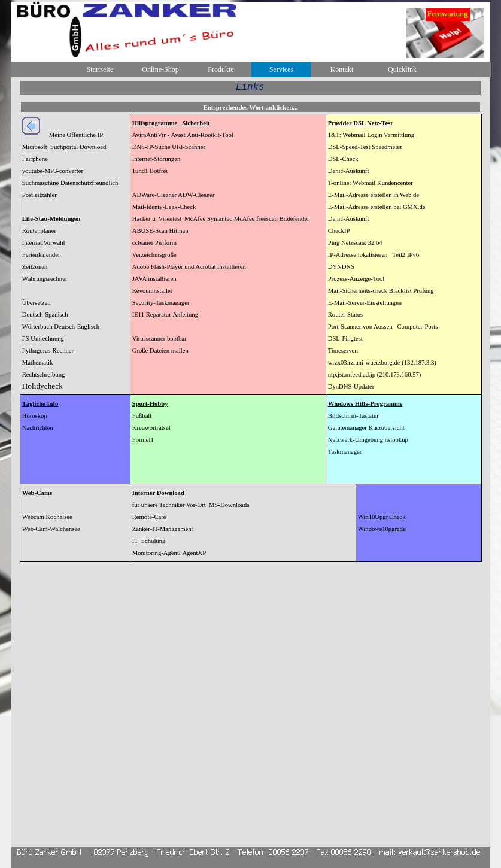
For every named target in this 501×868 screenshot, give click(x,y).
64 (379, 243)
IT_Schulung (149, 541)
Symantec (220, 219)
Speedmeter (387, 147)
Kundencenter (395, 183)
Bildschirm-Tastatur (353, 416)
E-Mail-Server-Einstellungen (365, 303)
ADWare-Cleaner (154, 195)
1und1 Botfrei (150, 171)
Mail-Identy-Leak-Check (164, 207)
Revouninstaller (152, 291)
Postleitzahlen (40, 195)
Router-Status (345, 315)
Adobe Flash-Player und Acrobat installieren (189, 267)
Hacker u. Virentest (157, 219)
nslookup (397, 440)
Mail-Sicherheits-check (358, 291)
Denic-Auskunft (349, 171)
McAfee (195, 219)
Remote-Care (149, 517)
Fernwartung (447, 13)
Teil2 (399, 255)
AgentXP (195, 553)
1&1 (334, 135)
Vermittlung (399, 135)
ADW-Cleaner (196, 195)
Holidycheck (42, 386)
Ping (334, 243)
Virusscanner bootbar (160, 339)
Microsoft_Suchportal (50, 147)
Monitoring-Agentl (157, 553)
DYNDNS (341, 267)
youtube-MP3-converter (53, 171)
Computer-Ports (417, 327)
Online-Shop (160, 69)
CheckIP (339, 231)
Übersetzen (37, 303)
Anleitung (185, 315)
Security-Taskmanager (161, 303)
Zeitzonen (35, 267)
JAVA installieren (154, 279)
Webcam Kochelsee (47, 517)
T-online (339, 183)
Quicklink (402, 69)
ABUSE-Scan (150, 231)
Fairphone (35, 159)
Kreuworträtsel (151, 428)
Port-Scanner (345, 327)
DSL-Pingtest (345, 339)
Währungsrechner (45, 279)
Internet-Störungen (157, 159)
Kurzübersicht (386, 428)
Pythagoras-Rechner (48, 350)
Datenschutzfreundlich (89, 183)
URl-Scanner (189, 147)
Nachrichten (38, 428)
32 (371, 243)
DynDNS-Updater (351, 386)
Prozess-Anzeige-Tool (356, 279)
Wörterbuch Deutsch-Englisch (61, 327)
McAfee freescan (257, 219)
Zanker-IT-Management (163, 529)
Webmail (354, 135)
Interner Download (158, 493)
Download (93, 147)
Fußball (142, 416)
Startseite (100, 69)
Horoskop (35, 416)
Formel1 (143, 440)
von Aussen (377, 327)
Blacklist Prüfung (412, 291)
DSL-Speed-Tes (348, 147)
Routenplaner (39, 231)
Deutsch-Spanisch (45, 315)
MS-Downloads (229, 505)
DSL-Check (343, 159)
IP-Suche (159, 147)
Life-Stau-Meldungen (51, 219)
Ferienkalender (41, 255)
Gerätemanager (347, 428)
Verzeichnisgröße (154, 255)
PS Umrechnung (43, 339)
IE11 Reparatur (152, 315)
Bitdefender (294, 219)
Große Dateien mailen (160, 350)
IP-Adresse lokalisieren (358, 255)
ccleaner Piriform (154, 243)
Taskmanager (345, 452)
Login (375, 135)
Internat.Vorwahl (44, 243)
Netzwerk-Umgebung (356, 440)
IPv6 (413, 255)
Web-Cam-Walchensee (51, 529)
